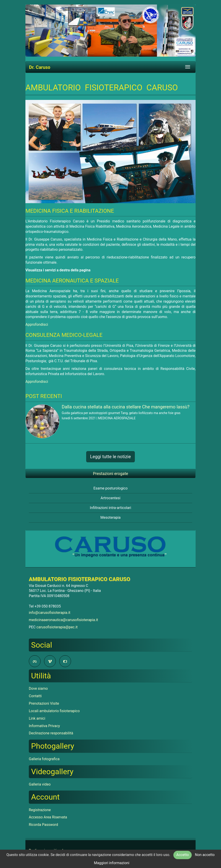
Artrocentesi (110, 498)
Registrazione (40, 810)
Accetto (183, 855)
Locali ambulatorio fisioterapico (54, 711)
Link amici (37, 718)
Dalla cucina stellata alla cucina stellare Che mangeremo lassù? (126, 407)
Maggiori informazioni (112, 863)
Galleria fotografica (44, 759)
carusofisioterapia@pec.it (57, 627)
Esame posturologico (111, 488)
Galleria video (40, 784)
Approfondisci (37, 324)
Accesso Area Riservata (48, 817)
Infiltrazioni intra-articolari (110, 508)
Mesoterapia (111, 517)
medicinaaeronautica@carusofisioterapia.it (63, 620)
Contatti (35, 696)
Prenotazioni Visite (44, 703)
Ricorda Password (43, 825)
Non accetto (205, 855)
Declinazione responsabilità (51, 733)
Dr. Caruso (40, 67)
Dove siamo (38, 688)
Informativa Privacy (44, 726)
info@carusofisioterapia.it (50, 613)
